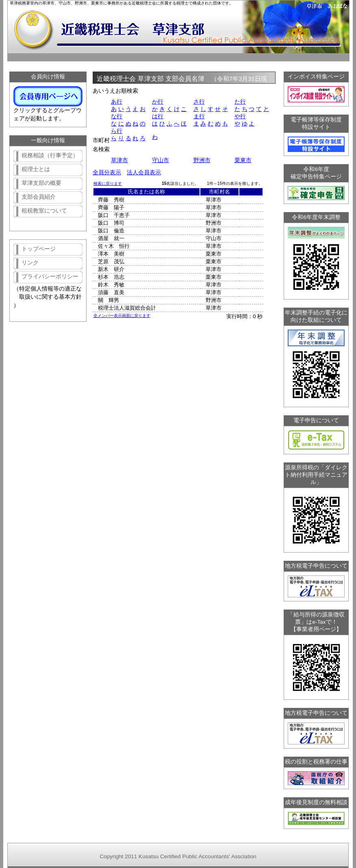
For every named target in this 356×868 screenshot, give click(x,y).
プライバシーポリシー (50, 277)
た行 (240, 102)
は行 (158, 116)
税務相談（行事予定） (50, 155)
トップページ (39, 249)
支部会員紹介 (39, 197)
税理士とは (36, 169)
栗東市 (243, 160)
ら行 (117, 131)
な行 (117, 116)
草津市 (119, 160)
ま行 (199, 116)
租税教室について (44, 211)
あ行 (117, 102)
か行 (158, 102)
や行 (240, 116)
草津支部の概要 (41, 183)
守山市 (161, 160)
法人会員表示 (144, 173)
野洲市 (202, 160)
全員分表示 (107, 173)
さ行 (199, 102)
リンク (30, 263)
